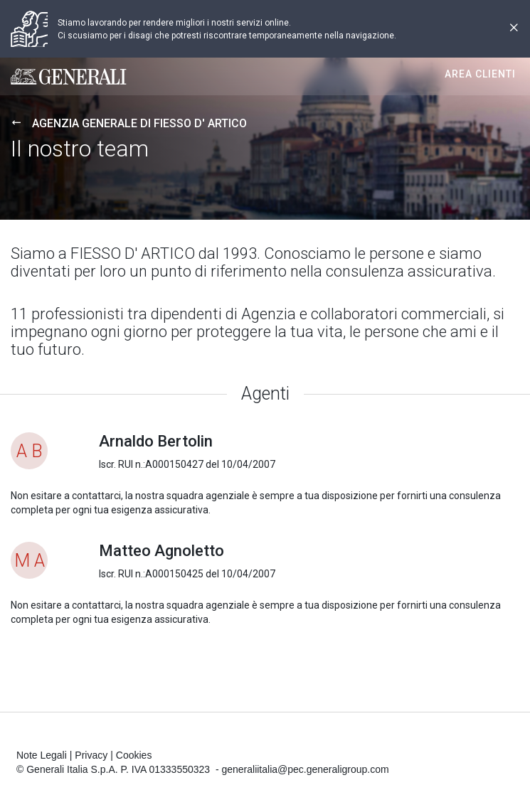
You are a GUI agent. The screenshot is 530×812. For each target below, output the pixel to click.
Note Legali (42, 755)
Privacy (91, 755)
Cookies (134, 755)
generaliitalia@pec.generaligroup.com (305, 769)
